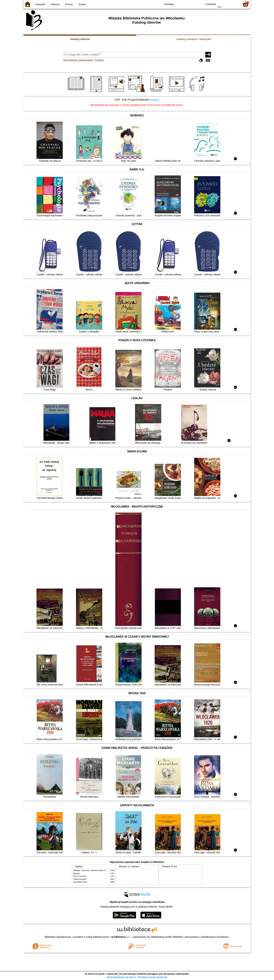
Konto (82, 4)
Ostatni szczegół (80, 879)
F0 (219, 4)
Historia (55, 4)
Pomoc (69, 4)
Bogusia (76, 873)
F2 (234, 4)
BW (185, 4)
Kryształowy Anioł (80, 882)
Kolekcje (99, 60)
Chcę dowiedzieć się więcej (121, 977)
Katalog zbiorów (80, 39)
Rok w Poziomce (80, 876)
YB (192, 4)
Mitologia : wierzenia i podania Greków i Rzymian (92, 870)
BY (199, 4)
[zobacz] (155, 100)
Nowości (40, 4)
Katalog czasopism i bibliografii (194, 39)
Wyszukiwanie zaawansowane (78, 60)
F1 (226, 4)
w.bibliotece (120, 937)
